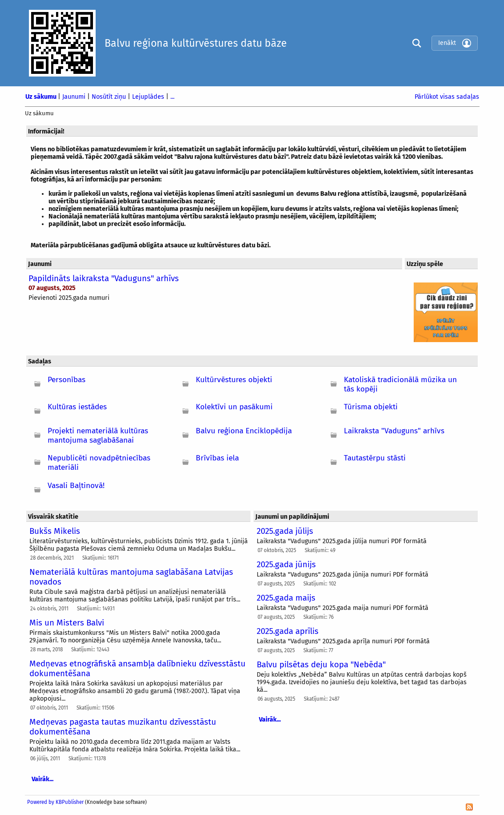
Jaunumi (75, 97)
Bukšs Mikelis (55, 531)
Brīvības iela (217, 458)
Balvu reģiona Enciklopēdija (244, 431)
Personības (67, 380)
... (172, 97)
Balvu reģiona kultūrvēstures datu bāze (196, 43)
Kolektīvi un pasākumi (234, 407)
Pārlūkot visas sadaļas (447, 97)
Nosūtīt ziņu (110, 97)
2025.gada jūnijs (286, 565)
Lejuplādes (149, 97)
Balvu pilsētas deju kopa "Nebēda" (321, 665)
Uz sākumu (42, 97)
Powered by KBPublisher (55, 802)
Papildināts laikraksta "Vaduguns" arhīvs (104, 278)
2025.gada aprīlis (288, 631)
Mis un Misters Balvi (67, 623)
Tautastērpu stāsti (375, 458)
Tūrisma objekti (371, 407)
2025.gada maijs (286, 598)
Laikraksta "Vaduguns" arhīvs (394, 431)
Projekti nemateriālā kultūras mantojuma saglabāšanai (98, 436)
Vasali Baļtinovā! (76, 486)
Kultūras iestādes (77, 407)
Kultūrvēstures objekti (234, 380)
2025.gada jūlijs (285, 531)
